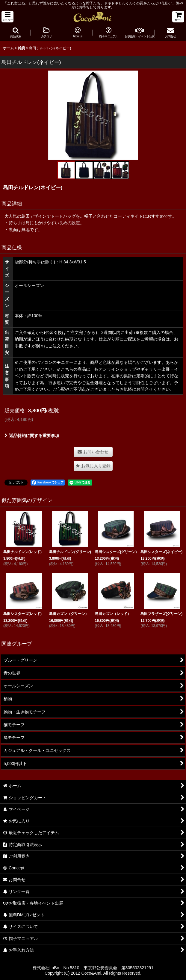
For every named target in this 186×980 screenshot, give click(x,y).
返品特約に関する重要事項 (32, 436)
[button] (7, 17)
